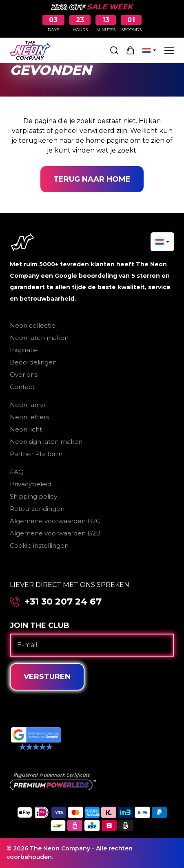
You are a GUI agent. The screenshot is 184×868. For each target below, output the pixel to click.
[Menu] (169, 50)
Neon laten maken (39, 338)
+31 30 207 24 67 (63, 602)
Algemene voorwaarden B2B (55, 533)
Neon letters (29, 417)
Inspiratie (24, 350)
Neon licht (26, 429)
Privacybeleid (31, 484)
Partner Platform (36, 454)
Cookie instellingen (39, 545)
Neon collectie (33, 325)
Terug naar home (92, 179)
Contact (22, 387)
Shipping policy (33, 496)
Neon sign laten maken (46, 442)
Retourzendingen (37, 509)
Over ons (24, 374)
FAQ (17, 472)
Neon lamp (28, 405)
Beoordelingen (33, 362)
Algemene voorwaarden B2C (55, 521)
